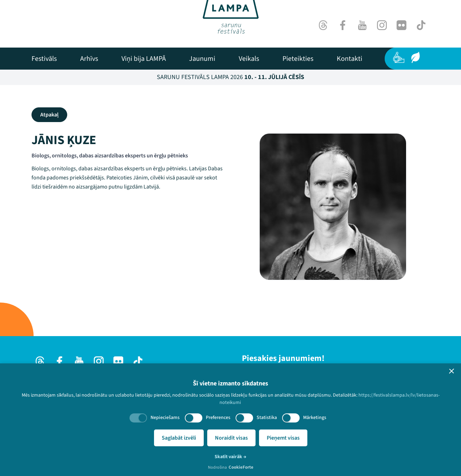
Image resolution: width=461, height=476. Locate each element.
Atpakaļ (49, 115)
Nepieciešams (165, 418)
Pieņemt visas (283, 438)
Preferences (218, 418)
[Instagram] (382, 25)
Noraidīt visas (231, 438)
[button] (452, 371)
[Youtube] (362, 25)
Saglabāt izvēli (179, 438)
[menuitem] (44, 59)
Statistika (267, 418)
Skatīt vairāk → (230, 457)
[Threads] (323, 25)
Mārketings (315, 418)
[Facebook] (343, 25)
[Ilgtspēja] (415, 57)
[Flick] (401, 25)
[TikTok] (421, 25)
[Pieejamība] (399, 57)
